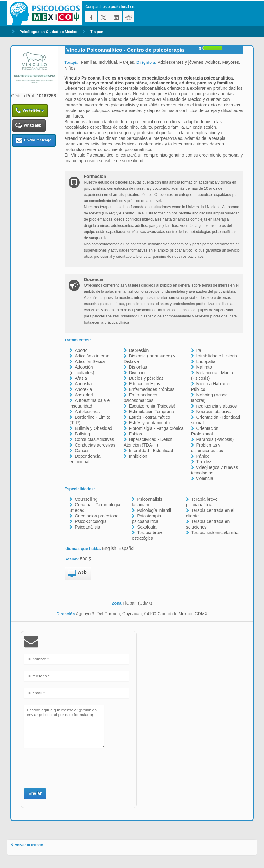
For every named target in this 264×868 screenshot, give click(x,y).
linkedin (116, 17)
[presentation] (71, 767)
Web (77, 574)
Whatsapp (28, 125)
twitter (104, 17)
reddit (128, 17)
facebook (91, 17)
